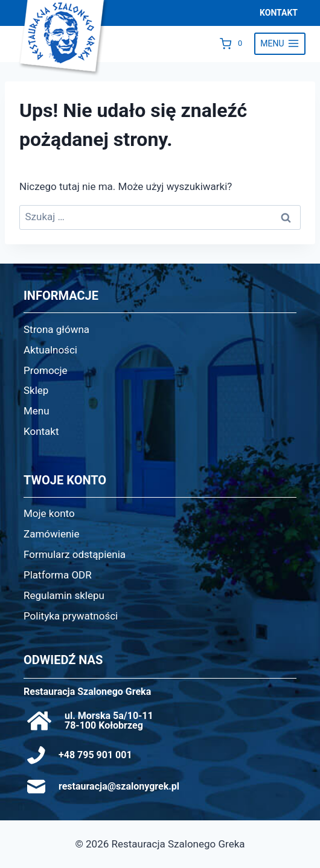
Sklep (36, 390)
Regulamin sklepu (64, 595)
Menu (37, 411)
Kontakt (41, 431)
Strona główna (56, 329)
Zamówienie (52, 534)
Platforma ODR (58, 575)
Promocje (46, 370)
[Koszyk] (234, 43)
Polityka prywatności (71, 616)
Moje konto (49, 513)
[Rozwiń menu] (280, 44)
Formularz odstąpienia (75, 554)
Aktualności (50, 350)
